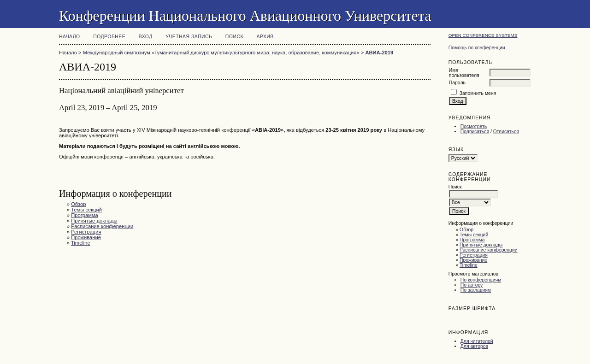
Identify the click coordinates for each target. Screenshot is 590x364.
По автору (472, 285)
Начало (70, 37)
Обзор (466, 230)
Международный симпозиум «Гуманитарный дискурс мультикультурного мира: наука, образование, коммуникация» (221, 53)
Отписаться (506, 132)
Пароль (457, 83)
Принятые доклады (481, 245)
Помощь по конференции (477, 48)
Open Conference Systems (483, 35)
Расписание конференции (489, 250)
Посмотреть (474, 126)
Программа (472, 240)
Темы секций (474, 235)
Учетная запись (189, 37)
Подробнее (109, 37)
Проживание (473, 260)
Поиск (234, 37)
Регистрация (474, 255)
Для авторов (474, 346)
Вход (146, 37)
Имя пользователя (464, 73)
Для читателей (477, 341)
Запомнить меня (478, 93)
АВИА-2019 (379, 53)
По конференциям (481, 280)
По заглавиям (476, 290)
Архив (265, 37)
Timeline (469, 265)
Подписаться (475, 132)
